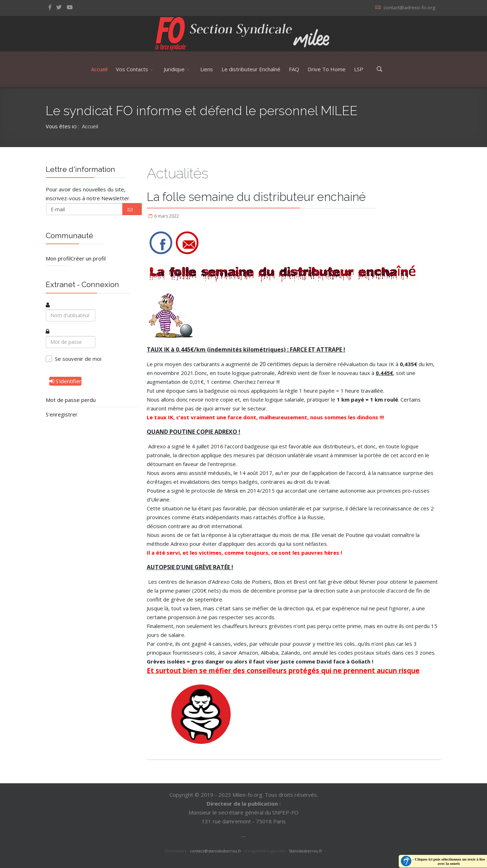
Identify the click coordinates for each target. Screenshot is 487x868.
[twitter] (59, 7)
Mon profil (58, 258)
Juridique (174, 69)
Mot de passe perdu (71, 400)
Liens (207, 69)
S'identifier (65, 381)
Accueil (99, 69)
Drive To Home (327, 69)
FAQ (294, 69)
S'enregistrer (62, 414)
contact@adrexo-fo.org (409, 7)
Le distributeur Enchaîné (251, 69)
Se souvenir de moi (78, 359)
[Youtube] (70, 7)
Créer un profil (88, 258)
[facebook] (50, 7)
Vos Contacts (132, 69)
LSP (359, 69)
